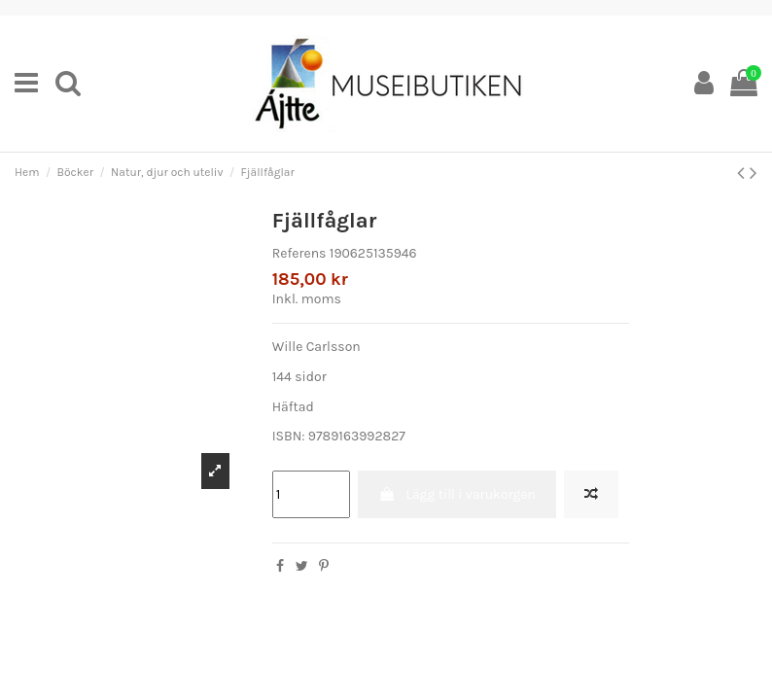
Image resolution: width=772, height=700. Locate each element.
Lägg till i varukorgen (457, 494)
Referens (299, 253)
